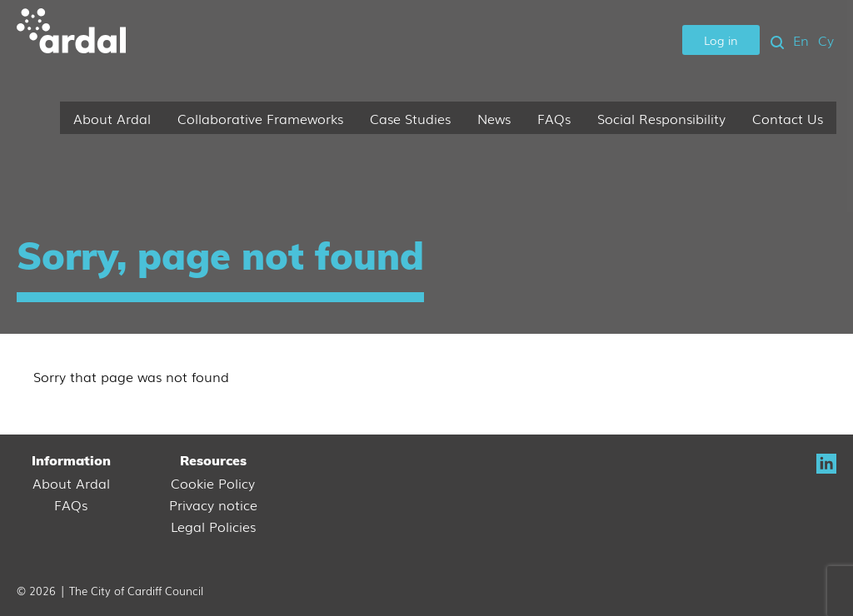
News (494, 118)
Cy (826, 40)
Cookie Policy (213, 483)
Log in (721, 40)
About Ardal (112, 118)
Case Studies (410, 118)
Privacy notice (213, 504)
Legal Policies (213, 526)
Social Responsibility (661, 118)
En (801, 40)
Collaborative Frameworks (260, 118)
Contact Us (788, 118)
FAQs (554, 118)
